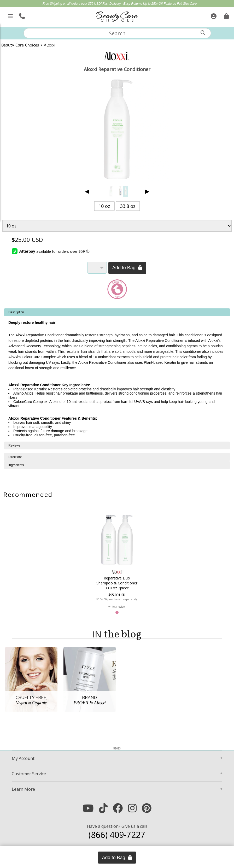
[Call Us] (21, 15)
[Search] (203, 33)
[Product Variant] (117, 226)
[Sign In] (213, 15)
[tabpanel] (117, 375)
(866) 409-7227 (117, 835)
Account (23, 758)
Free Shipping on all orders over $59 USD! (72, 4)
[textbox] (117, 33)
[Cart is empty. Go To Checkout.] (226, 15)
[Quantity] (97, 268)
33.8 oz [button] (128, 206)
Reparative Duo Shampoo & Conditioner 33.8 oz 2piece (117, 583)
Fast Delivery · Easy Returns (123, 4)
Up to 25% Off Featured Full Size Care (170, 4)
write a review (117, 607)
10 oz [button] (104, 206)
